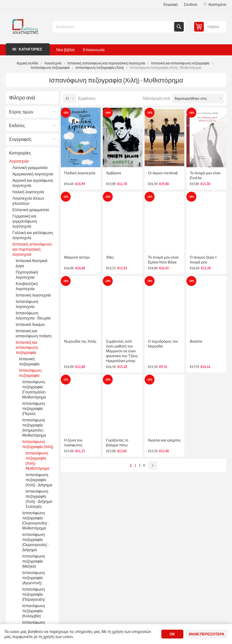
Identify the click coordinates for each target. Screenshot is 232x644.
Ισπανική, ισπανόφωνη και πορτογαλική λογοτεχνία (32, 249)
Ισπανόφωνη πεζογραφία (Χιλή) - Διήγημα (39, 480)
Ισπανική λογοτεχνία (33, 295)
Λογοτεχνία (19, 161)
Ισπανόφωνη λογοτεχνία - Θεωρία (33, 315)
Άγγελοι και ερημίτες (164, 440)
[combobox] (114, 27)
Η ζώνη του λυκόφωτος (73, 443)
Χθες (110, 257)
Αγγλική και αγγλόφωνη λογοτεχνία (33, 183)
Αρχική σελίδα (27, 63)
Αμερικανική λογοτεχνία (33, 174)
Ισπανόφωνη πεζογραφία (30, 373)
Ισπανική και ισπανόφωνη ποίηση (34, 333)
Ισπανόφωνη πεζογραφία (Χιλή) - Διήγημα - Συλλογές (40, 499)
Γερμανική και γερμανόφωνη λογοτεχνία (25, 221)
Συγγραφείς (20, 139)
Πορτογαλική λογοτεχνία (27, 275)
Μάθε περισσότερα (207, 634)
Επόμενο (153, 466)
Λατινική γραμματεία (30, 168)
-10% (66, 113)
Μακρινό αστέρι (77, 257)
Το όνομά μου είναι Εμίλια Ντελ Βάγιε (163, 260)
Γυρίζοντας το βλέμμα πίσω (117, 443)
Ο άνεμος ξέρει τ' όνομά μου (203, 260)
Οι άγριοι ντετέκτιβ (163, 173)
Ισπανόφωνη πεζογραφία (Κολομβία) (33, 611)
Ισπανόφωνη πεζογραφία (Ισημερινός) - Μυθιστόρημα (34, 428)
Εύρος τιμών (21, 112)
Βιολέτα (196, 341)
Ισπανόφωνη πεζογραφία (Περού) (33, 408)
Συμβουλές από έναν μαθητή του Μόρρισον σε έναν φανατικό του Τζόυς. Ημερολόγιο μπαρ (122, 351)
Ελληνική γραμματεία (31, 210)
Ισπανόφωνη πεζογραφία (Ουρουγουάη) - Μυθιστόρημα (35, 520)
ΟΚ (172, 634)
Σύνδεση (191, 4)
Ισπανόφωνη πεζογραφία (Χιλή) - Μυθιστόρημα (37, 461)
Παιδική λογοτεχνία (80, 173)
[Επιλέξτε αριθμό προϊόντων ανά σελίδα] (70, 98)
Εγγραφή (171, 4)
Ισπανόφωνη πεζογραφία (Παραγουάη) (33, 594)
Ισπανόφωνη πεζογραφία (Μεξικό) (33, 561)
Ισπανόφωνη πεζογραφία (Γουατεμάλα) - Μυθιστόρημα (34, 389)
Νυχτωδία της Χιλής (80, 341)
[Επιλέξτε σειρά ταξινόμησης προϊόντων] (198, 98)
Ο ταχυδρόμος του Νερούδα (163, 344)
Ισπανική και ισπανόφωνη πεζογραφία (27, 347)
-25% (150, 113)
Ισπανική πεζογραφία (29, 361)
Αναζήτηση (179, 27)
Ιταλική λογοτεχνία (28, 192)
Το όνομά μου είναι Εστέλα (205, 175)
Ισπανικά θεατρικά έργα (31, 263)
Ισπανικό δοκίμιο (30, 324)
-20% (191, 197)
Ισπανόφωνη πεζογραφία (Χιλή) (38, 444)
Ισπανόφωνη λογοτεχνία (27, 304)
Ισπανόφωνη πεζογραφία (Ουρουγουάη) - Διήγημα (35, 542)
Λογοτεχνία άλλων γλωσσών (28, 201)
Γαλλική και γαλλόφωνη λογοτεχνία (33, 235)
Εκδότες (17, 126)
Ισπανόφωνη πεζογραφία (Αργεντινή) (33, 578)
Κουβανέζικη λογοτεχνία (27, 286)
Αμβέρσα (114, 173)
